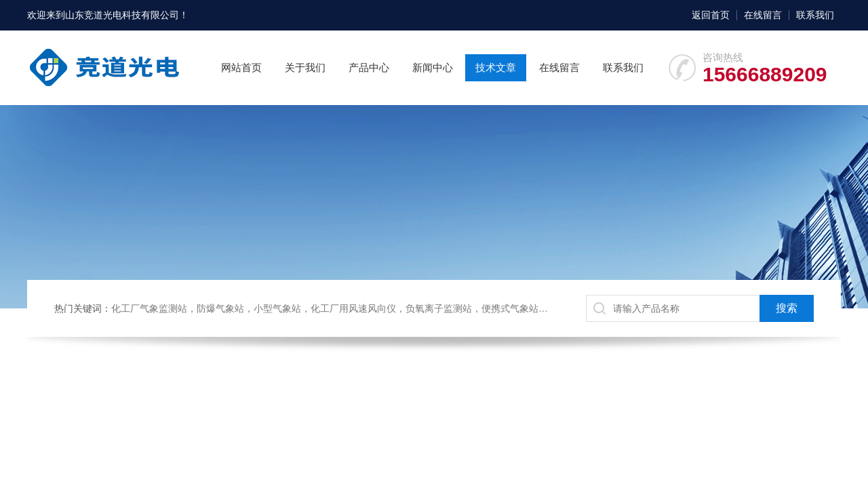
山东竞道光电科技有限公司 (122, 15)
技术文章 (496, 67)
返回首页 (711, 15)
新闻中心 (433, 67)
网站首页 (241, 67)
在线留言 (763, 15)
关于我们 (305, 67)
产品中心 (369, 67)
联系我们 (815, 15)
